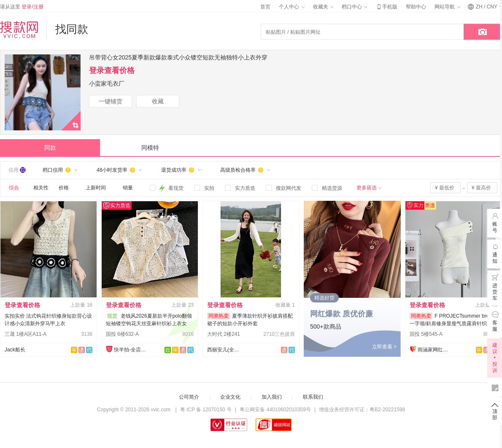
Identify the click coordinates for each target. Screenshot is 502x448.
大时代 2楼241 (224, 334)
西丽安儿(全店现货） (224, 350)
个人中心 (291, 7)
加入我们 (272, 397)
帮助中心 (416, 7)
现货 (112, 316)
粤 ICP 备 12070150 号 (206, 410)
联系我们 (313, 397)
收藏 (158, 101)
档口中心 (354, 7)
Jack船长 (15, 350)
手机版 (386, 7)
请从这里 (22, 7)
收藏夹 (323, 7)
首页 (265, 7)
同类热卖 (219, 316)
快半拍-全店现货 (131, 350)
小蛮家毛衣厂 (107, 84)
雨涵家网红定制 (435, 350)
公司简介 (189, 397)
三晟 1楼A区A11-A (26, 334)
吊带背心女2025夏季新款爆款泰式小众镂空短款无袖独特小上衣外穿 (178, 57)
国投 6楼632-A (122, 334)
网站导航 (447, 7)
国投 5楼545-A (426, 334)
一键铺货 (111, 101)
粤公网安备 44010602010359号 (275, 410)
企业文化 (230, 397)
